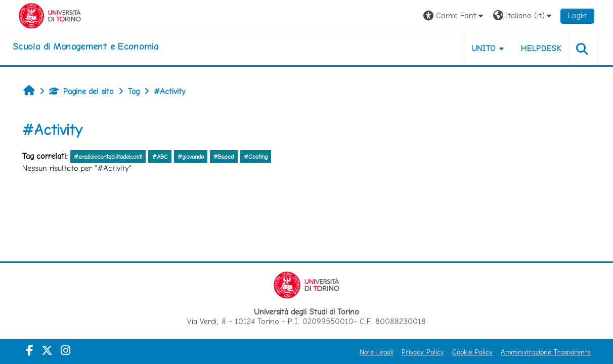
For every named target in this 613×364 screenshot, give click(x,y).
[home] (85, 47)
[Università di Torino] (50, 15)
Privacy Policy (423, 352)
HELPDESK (541, 48)
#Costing (256, 157)
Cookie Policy (472, 352)
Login (577, 15)
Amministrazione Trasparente (546, 352)
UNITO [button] (484, 48)
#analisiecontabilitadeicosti (108, 157)
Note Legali (377, 352)
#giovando (191, 157)
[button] (454, 16)
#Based (224, 157)
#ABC (160, 157)
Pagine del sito (81, 91)
